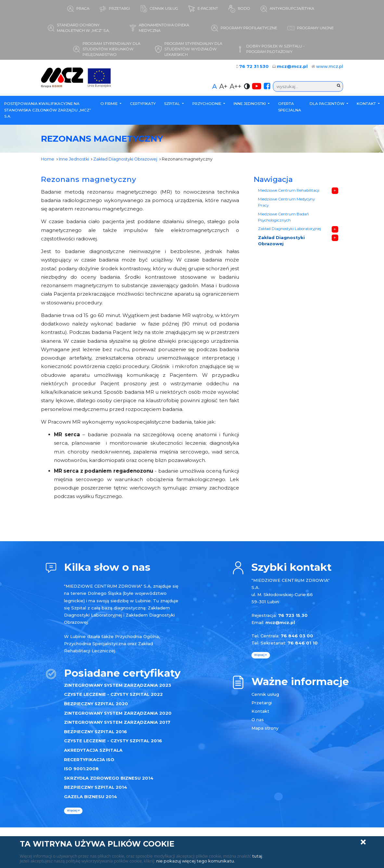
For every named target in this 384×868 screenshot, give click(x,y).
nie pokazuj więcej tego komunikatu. (196, 861)
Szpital (173, 105)
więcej (73, 811)
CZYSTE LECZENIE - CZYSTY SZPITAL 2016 (113, 742)
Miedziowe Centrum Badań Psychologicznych (283, 219)
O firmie (109, 105)
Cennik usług (265, 695)
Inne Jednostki (250, 105)
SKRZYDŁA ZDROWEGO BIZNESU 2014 (109, 779)
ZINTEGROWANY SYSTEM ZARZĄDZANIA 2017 (117, 723)
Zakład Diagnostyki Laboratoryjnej (289, 231)
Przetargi (262, 704)
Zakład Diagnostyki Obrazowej (126, 160)
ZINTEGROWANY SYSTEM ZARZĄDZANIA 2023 (118, 686)
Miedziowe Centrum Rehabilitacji (289, 191)
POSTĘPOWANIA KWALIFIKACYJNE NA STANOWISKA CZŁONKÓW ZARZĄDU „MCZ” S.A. (48, 111)
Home (48, 160)
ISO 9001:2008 (81, 770)
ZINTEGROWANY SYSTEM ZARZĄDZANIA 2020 (118, 714)
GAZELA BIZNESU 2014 (90, 798)
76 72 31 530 (258, 67)
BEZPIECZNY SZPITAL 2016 (96, 733)
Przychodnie (207, 105)
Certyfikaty (143, 105)
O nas (258, 721)
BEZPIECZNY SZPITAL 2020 (96, 705)
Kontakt (367, 105)
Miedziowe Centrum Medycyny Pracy (286, 203)
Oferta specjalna (290, 108)
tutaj (257, 856)
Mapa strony (265, 729)
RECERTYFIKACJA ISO (89, 760)
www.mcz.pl (330, 67)
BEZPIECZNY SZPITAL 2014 (96, 788)
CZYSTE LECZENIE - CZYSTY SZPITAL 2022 (113, 695)
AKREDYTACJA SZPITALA (93, 751)
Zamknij (363, 842)
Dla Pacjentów (327, 105)
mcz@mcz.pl (294, 67)
